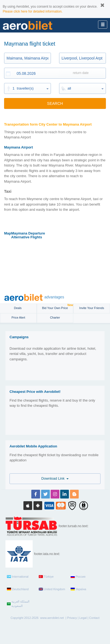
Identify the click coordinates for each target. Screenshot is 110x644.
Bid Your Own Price (58, 307)
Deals (18, 308)
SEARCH (55, 103)
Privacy (72, 618)
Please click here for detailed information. (33, 11)
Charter (55, 317)
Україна (78, 589)
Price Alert (18, 317)
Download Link (55, 478)
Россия (78, 577)
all (69, 88)
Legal (83, 618)
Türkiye (46, 577)
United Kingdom (52, 589)
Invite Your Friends (92, 308)
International (18, 577)
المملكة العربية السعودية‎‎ (18, 604)
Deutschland (18, 589)
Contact (94, 618)
